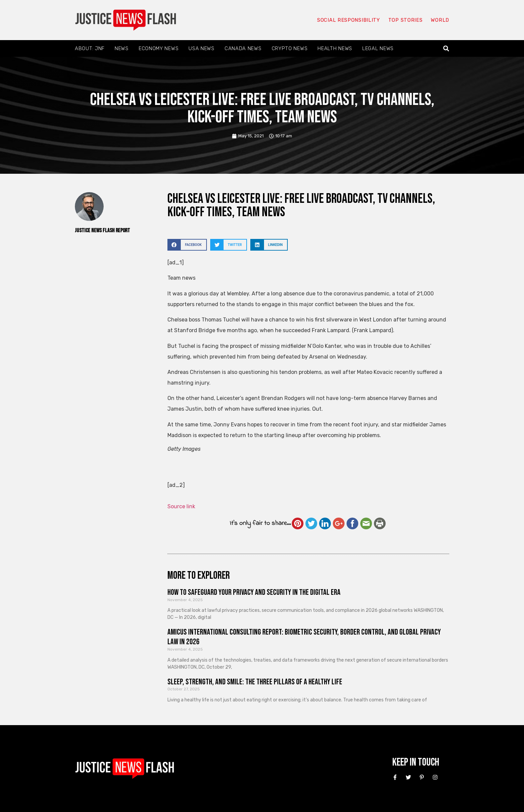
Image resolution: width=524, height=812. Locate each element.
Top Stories (405, 20)
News (122, 48)
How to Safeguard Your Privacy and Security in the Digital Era (254, 592)
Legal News (378, 48)
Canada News (243, 48)
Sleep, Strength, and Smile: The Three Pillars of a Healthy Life (255, 682)
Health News (335, 48)
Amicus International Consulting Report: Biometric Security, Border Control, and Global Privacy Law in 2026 (304, 637)
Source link (181, 506)
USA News (202, 48)
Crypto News (290, 48)
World (440, 20)
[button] (446, 49)
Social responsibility (348, 20)
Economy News (159, 48)
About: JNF (90, 48)
